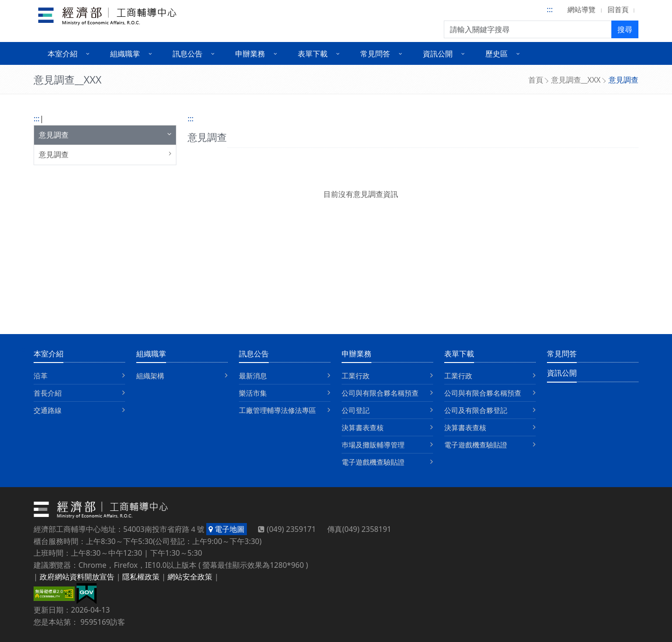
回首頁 (618, 9)
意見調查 (54, 135)
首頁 (536, 80)
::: (550, 9)
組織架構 (150, 376)
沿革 (41, 376)
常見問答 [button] (375, 54)
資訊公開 (562, 373)
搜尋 (625, 29)
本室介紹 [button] (63, 54)
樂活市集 (253, 393)
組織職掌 (151, 354)
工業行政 (356, 376)
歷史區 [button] (497, 54)
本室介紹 (49, 354)
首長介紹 (48, 393)
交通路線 (48, 410)
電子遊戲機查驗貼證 (373, 462)
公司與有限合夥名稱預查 (380, 393)
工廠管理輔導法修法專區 (277, 410)
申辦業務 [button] (250, 54)
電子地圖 (227, 529)
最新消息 (253, 376)
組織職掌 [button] (125, 54)
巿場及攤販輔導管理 (373, 445)
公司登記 (356, 410)
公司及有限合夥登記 (476, 410)
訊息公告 (254, 354)
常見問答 (562, 354)
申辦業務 (357, 354)
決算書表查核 (363, 427)
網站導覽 (581, 9)
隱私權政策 (141, 577)
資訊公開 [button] (438, 54)
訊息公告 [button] (188, 54)
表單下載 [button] (313, 54)
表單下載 (459, 354)
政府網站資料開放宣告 (77, 577)
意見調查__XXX (576, 80)
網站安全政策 (190, 577)
